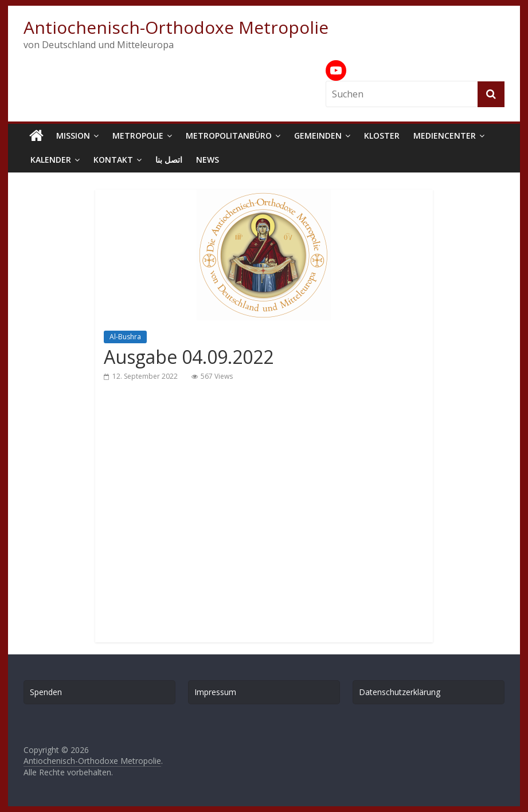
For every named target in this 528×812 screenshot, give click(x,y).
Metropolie (138, 136)
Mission (73, 136)
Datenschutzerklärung (400, 692)
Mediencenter (445, 136)
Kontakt (113, 160)
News (208, 160)
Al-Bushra (125, 337)
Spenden (46, 692)
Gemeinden (318, 136)
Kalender (51, 160)
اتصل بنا (169, 160)
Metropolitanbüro (229, 136)
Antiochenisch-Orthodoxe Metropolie (176, 27)
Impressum (215, 692)
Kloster (382, 136)
